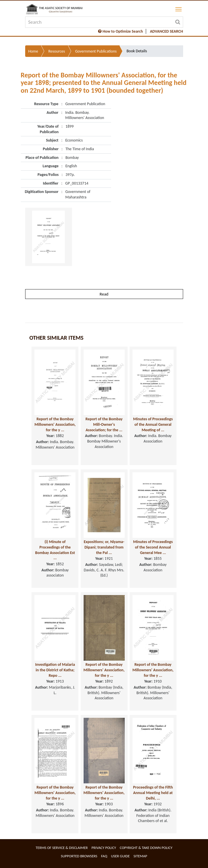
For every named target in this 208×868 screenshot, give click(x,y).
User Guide (120, 856)
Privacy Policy (104, 848)
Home (33, 51)
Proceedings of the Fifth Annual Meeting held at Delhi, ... (153, 793)
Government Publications (96, 51)
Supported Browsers (79, 856)
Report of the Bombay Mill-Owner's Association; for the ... (104, 424)
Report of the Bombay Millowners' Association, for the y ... (55, 424)
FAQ (104, 856)
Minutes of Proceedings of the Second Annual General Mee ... (153, 547)
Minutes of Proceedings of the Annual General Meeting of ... (153, 424)
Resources (57, 51)
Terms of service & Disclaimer (62, 848)
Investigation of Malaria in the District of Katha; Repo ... (55, 670)
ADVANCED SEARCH (166, 31)
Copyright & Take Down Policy (146, 848)
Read (104, 294)
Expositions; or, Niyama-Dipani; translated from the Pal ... (104, 547)
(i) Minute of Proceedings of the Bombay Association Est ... (55, 550)
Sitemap (140, 856)
